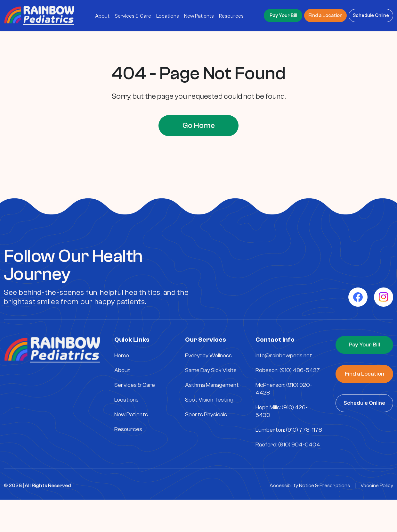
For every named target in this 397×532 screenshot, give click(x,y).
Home (122, 356)
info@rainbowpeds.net (284, 356)
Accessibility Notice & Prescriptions (310, 486)
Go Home (199, 125)
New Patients (131, 415)
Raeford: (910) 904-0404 (288, 445)
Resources (128, 429)
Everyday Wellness (208, 356)
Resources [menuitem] (231, 16)
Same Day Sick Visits (211, 370)
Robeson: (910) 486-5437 (288, 370)
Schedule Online (371, 16)
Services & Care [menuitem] (133, 16)
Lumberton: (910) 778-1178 (289, 430)
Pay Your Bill (283, 16)
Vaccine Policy (377, 486)
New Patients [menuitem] (199, 16)
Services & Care (135, 385)
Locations (126, 400)
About (122, 370)
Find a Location (325, 16)
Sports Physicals (206, 415)
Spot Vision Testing (209, 400)
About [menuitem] (102, 16)
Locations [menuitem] (168, 16)
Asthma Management (212, 385)
